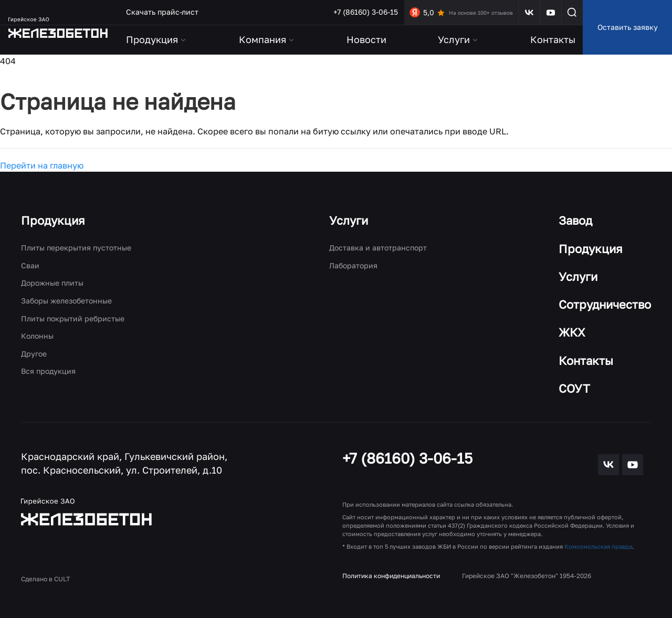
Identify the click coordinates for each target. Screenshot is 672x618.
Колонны (37, 336)
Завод (575, 220)
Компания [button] (267, 39)
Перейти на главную (42, 165)
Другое (34, 354)
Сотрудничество (605, 304)
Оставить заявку (628, 27)
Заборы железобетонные (66, 301)
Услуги (349, 220)
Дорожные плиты (52, 283)
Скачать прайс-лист (162, 12)
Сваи (30, 265)
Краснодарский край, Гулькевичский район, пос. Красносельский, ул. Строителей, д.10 (124, 463)
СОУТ (574, 388)
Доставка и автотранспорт (378, 248)
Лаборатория (353, 265)
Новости (366, 39)
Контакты (553, 39)
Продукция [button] (157, 39)
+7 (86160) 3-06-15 (366, 12)
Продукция (53, 220)
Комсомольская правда (598, 546)
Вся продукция (48, 371)
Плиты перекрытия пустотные (76, 248)
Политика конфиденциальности (391, 576)
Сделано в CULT (45, 579)
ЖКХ (572, 332)
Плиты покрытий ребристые (73, 318)
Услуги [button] (459, 39)
